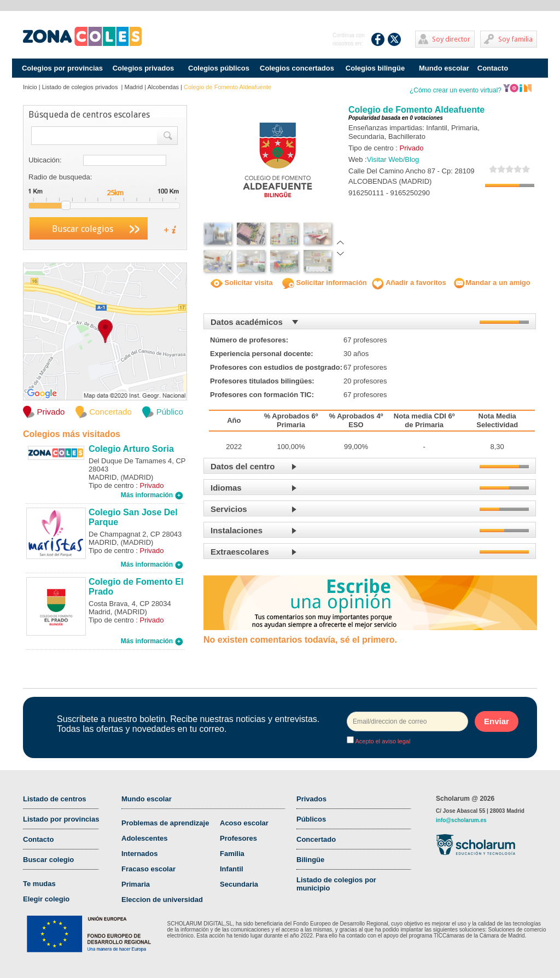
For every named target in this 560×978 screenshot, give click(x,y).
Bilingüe (310, 860)
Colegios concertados (297, 68)
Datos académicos (247, 322)
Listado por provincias (61, 819)
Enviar (497, 721)
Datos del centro (243, 466)
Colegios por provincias (62, 68)
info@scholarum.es (461, 820)
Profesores (238, 838)
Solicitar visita (242, 283)
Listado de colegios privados (81, 87)
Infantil (232, 869)
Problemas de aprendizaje (165, 823)
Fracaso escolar (148, 869)
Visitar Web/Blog (393, 159)
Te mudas (39, 884)
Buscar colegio (48, 860)
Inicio (30, 87)
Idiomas (226, 488)
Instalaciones (237, 530)
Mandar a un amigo (492, 283)
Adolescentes (145, 838)
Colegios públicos (219, 68)
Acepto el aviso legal (382, 741)
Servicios (229, 509)
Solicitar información (325, 283)
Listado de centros (55, 799)
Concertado (316, 839)
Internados (139, 854)
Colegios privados (144, 68)
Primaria (136, 884)
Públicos (311, 819)
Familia (232, 854)
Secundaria (239, 884)
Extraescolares (240, 552)
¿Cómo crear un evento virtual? (471, 90)
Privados (311, 799)
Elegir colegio (46, 899)
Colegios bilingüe (375, 68)
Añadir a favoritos (409, 283)
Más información (152, 495)
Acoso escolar (244, 823)
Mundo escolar (444, 68)
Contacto (493, 68)
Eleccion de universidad (162, 900)
